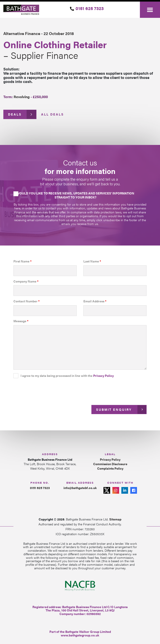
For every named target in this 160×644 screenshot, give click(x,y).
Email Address (95, 301)
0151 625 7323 (90, 8)
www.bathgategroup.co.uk (80, 635)
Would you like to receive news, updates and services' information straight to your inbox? (75, 195)
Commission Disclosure (110, 464)
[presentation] (47, 390)
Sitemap (115, 519)
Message (21, 321)
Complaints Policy (110, 468)
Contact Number (26, 301)
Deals (15, 114)
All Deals (53, 114)
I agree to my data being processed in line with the (67, 376)
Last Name (92, 261)
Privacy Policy (103, 376)
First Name (22, 261)
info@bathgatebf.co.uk (80, 488)
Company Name (26, 281)
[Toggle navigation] (150, 10)
